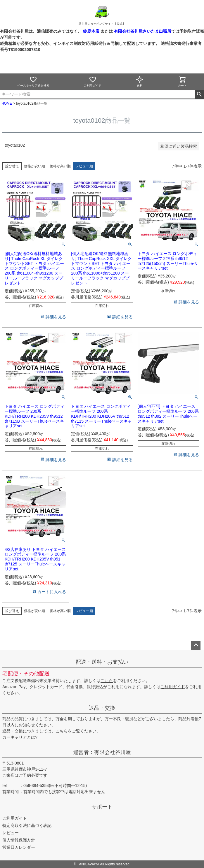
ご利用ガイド (93, 81)
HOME (7, 103)
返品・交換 (102, 708)
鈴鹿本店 (91, 31)
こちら (107, 681)
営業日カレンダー (19, 847)
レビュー (11, 833)
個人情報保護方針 (19, 840)
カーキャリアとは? (20, 737)
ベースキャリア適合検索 (33, 81)
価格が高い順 (60, 166)
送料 (140, 81)
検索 (199, 94)
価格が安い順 (34, 166)
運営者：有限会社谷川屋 (102, 752)
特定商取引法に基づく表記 (27, 825)
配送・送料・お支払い (102, 662)
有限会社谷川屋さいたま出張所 (142, 31)
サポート (102, 807)
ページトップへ (196, 645)
